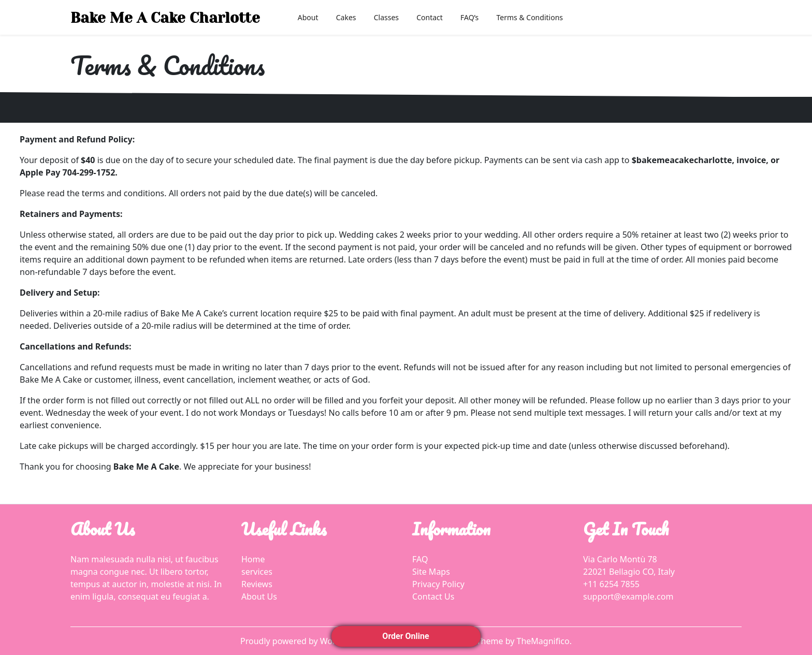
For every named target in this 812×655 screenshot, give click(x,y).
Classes (386, 17)
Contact (430, 17)
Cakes (346, 17)
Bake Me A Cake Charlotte (165, 18)
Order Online (406, 636)
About (308, 17)
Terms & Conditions (530, 17)
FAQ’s (469, 17)
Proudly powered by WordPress (302, 641)
